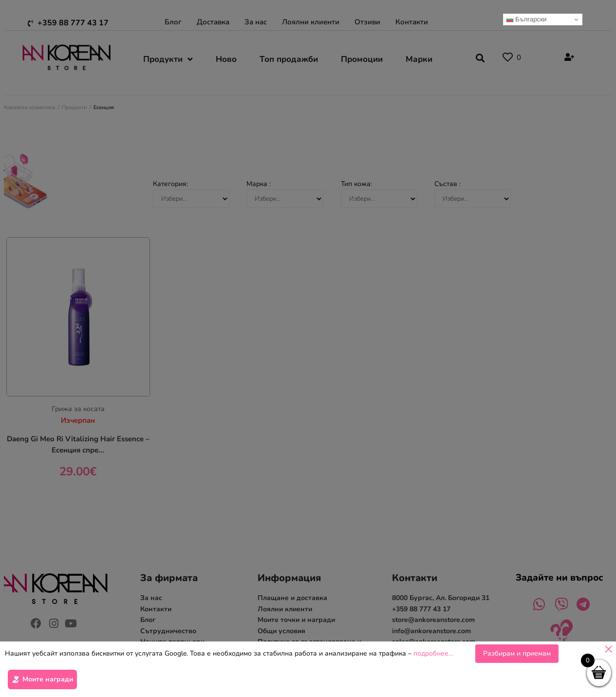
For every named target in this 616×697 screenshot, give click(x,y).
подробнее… (433, 655)
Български (526, 19)
